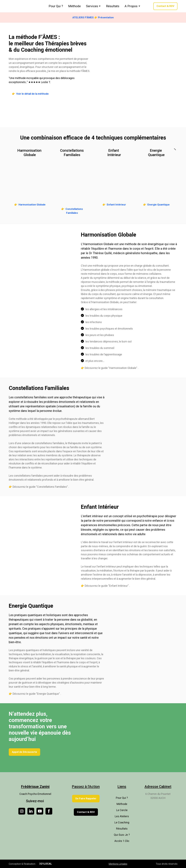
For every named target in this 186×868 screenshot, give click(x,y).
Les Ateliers (122, 816)
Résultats (113, 6)
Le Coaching (122, 822)
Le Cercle (122, 810)
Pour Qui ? (56, 6)
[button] (165, 6)
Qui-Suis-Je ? (122, 835)
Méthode (74, 6)
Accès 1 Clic (122, 841)
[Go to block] (30, 179)
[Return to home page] (22, 6)
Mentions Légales (118, 864)
